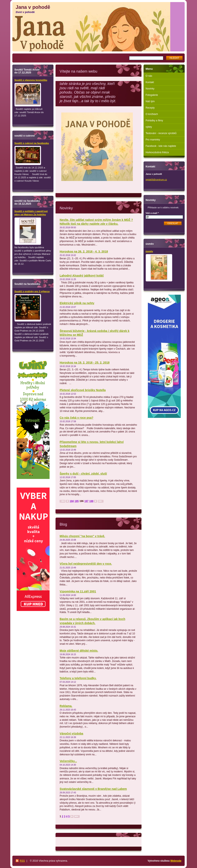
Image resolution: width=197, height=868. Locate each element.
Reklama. (66, 706)
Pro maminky (153, 140)
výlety (149, 127)
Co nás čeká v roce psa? (76, 418)
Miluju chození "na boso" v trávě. (82, 536)
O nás (149, 76)
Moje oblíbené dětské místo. (79, 651)
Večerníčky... (68, 761)
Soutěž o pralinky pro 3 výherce (32, 291)
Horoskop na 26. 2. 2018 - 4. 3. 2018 (84, 251)
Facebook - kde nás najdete (161, 146)
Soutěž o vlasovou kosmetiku (31, 80)
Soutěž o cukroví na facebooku (32, 143)
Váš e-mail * (152, 213)
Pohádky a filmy (154, 121)
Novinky (150, 89)
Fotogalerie (152, 95)
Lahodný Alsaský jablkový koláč (82, 276)
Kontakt (150, 82)
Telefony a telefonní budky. (78, 678)
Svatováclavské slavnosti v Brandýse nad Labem (93, 789)
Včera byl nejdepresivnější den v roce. (86, 564)
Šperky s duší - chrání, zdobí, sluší (83, 474)
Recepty (150, 108)
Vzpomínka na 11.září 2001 (78, 591)
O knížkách (152, 114)
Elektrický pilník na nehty (77, 303)
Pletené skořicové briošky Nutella (83, 390)
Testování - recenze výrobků (161, 133)
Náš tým (150, 101)
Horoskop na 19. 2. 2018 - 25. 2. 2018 (85, 363)
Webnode (176, 861)
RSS (22, 861)
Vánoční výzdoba (71, 734)
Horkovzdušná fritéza (157, 152)
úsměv (149, 251)
